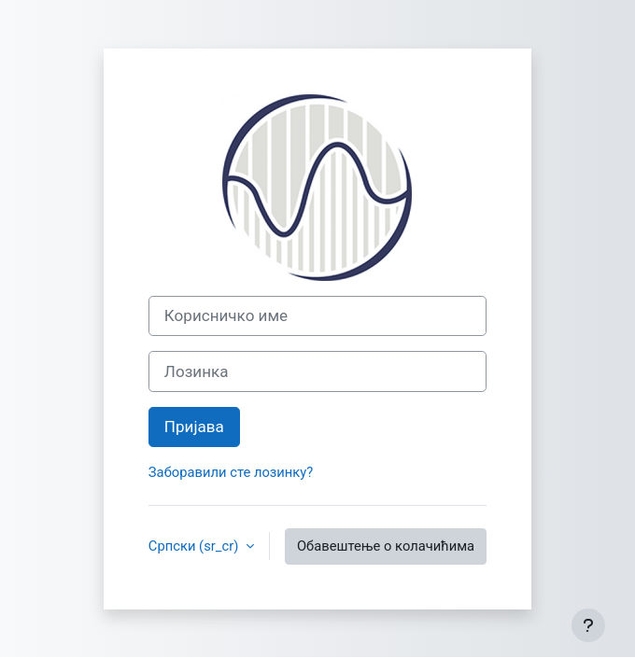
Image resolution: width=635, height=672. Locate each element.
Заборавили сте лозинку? (231, 472)
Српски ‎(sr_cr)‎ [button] (195, 546)
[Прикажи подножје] (588, 625)
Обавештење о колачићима (386, 546)
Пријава (194, 427)
